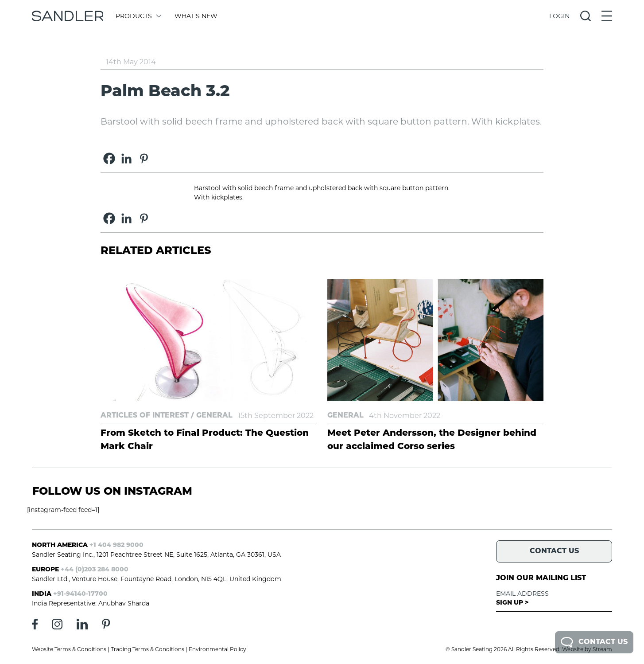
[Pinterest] (144, 158)
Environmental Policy (217, 649)
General (214, 416)
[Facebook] (109, 158)
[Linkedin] (126, 158)
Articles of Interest (145, 416)
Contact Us (594, 642)
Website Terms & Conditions (69, 649)
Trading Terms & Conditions (147, 649)
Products (138, 16)
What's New (196, 16)
